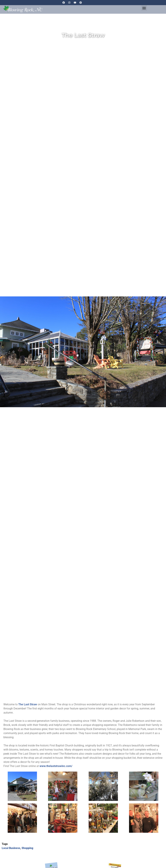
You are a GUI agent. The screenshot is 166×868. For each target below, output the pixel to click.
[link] (28, 704)
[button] (144, 8)
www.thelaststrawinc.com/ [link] (56, 766)
